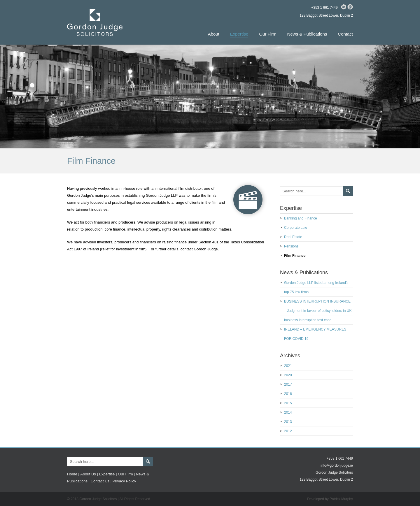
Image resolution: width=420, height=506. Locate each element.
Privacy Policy (124, 481)
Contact (345, 34)
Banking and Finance (301, 218)
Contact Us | (101, 481)
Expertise (239, 34)
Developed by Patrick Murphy (330, 499)
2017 (288, 384)
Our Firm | (126, 474)
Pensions (291, 246)
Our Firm (268, 34)
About (214, 34)
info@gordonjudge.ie (337, 465)
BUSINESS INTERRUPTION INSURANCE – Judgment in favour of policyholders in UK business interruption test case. (318, 311)
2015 (288, 403)
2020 (288, 375)
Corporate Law (296, 228)
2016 (288, 394)
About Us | (89, 474)
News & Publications (307, 34)
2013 (288, 422)
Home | (73, 474)
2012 (288, 431)
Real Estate (293, 237)
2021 (288, 366)
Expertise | (108, 474)
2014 (288, 412)
